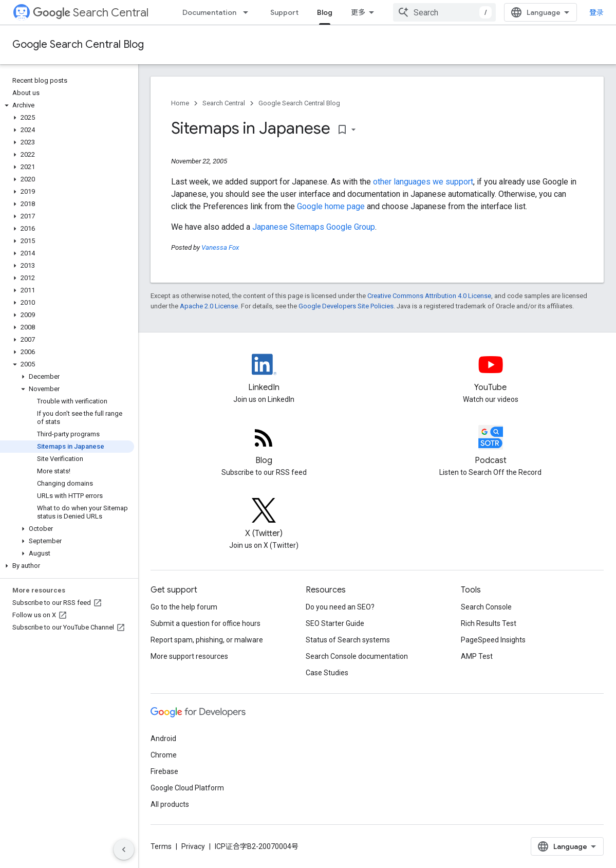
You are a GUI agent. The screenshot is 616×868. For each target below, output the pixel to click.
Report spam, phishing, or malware (207, 640)
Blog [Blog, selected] (325, 12)
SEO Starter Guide (335, 623)
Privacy (193, 846)
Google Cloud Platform (187, 788)
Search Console (486, 607)
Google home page (331, 206)
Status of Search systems (348, 640)
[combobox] (444, 12)
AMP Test (477, 656)
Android (163, 738)
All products (170, 804)
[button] (67, 105)
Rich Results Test (489, 623)
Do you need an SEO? (340, 607)
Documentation (209, 12)
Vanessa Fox (220, 247)
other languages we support (423, 182)
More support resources (189, 656)
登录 (596, 12)
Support (284, 12)
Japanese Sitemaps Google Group (314, 227)
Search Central (91, 13)
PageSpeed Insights (493, 640)
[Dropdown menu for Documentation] (249, 12)
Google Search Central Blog (78, 44)
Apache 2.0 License (209, 306)
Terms (161, 846)
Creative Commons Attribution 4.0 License (429, 296)
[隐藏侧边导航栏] (124, 849)
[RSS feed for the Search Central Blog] (264, 446)
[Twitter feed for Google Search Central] (264, 519)
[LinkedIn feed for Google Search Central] (264, 373)
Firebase (164, 771)
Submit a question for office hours (206, 623)
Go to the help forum (184, 607)
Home (180, 103)
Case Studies (327, 673)
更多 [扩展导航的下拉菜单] (358, 12)
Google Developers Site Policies (346, 306)
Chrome (164, 755)
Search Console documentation (357, 656)
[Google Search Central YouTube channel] (490, 373)
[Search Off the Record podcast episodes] (490, 446)
